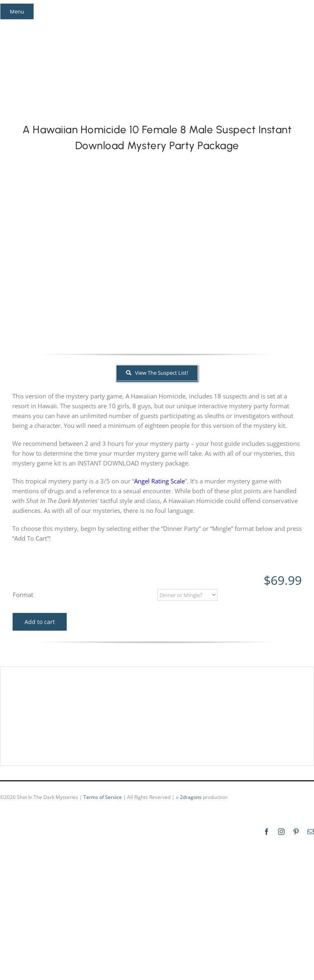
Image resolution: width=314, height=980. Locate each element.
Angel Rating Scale (159, 481)
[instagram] (26, 26)
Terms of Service (103, 797)
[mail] (56, 26)
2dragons (191, 797)
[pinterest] (41, 26)
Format (23, 595)
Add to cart (40, 622)
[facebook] (11, 26)
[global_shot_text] (126, 46)
